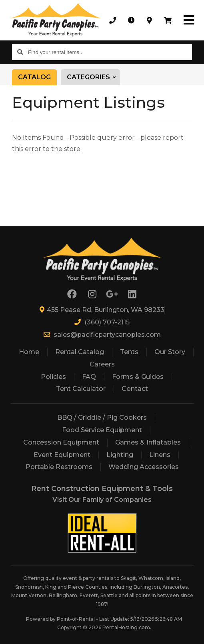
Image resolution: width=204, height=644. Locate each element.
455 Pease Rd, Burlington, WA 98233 (102, 310)
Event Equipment (62, 455)
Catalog (34, 77)
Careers (102, 364)
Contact (135, 389)
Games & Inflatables (148, 442)
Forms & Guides (138, 377)
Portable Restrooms (59, 467)
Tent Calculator (81, 389)
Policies (53, 377)
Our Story (170, 352)
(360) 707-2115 (102, 322)
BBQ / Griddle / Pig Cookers (102, 418)
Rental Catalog (80, 352)
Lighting (120, 455)
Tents (129, 352)
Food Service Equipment (102, 430)
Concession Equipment (61, 442)
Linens (160, 455)
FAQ (89, 377)
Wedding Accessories (144, 467)
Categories (93, 77)
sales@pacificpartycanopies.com (102, 335)
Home (29, 352)
